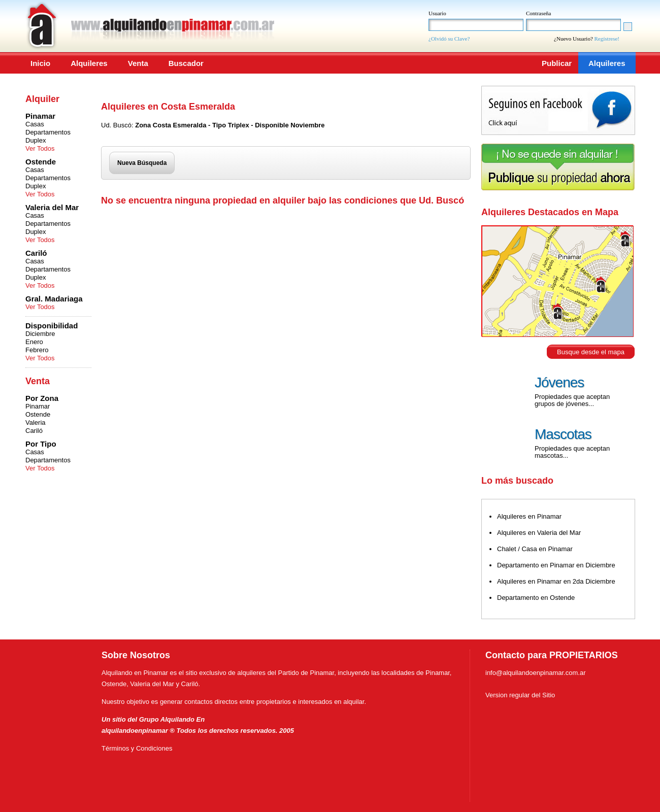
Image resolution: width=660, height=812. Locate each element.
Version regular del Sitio (520, 695)
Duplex (36, 140)
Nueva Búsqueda (142, 163)
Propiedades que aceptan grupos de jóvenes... (572, 400)
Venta (138, 63)
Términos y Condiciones (137, 748)
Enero (34, 342)
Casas (35, 124)
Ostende (38, 414)
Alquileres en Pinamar (529, 516)
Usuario (437, 13)
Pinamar (38, 406)
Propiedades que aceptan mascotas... (572, 452)
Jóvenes (559, 382)
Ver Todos (40, 148)
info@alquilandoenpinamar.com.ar (535, 673)
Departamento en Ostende (536, 598)
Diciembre (40, 334)
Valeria (36, 422)
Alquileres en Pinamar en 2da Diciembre (556, 581)
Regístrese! (607, 39)
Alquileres (89, 63)
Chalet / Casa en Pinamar (535, 549)
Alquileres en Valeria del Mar (539, 533)
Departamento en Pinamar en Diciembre (556, 565)
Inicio (40, 63)
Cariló (34, 431)
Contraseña (538, 13)
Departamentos (48, 132)
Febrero (37, 350)
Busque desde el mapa (591, 352)
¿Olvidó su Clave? (449, 39)
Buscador (186, 63)
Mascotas (563, 434)
